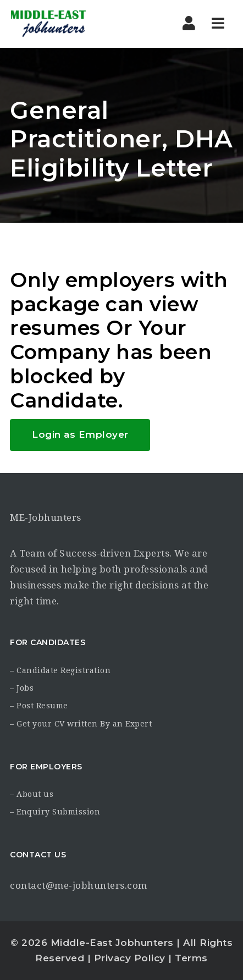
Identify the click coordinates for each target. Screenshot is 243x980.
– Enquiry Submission (55, 812)
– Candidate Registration (60, 670)
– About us (32, 794)
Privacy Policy (130, 958)
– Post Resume (39, 706)
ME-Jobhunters (46, 517)
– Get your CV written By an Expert (81, 724)
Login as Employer (80, 434)
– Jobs (22, 688)
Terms (191, 958)
